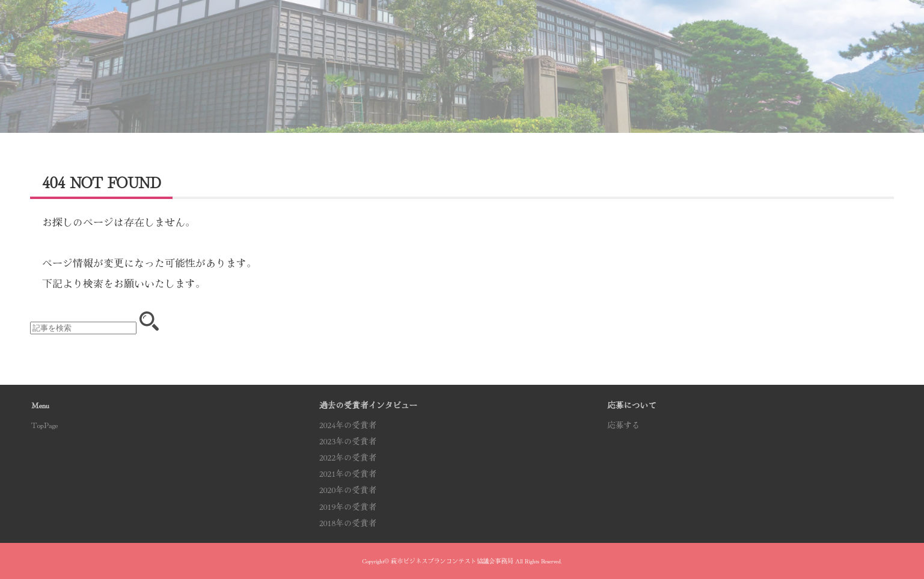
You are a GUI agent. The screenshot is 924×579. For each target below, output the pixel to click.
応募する (782, 38)
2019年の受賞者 (348, 506)
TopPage (45, 424)
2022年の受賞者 (348, 457)
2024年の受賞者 (348, 424)
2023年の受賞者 (348, 441)
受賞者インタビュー (522, 38)
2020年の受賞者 (348, 489)
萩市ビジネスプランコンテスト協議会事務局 (452, 561)
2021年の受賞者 (348, 473)
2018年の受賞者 (348, 522)
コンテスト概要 (262, 38)
